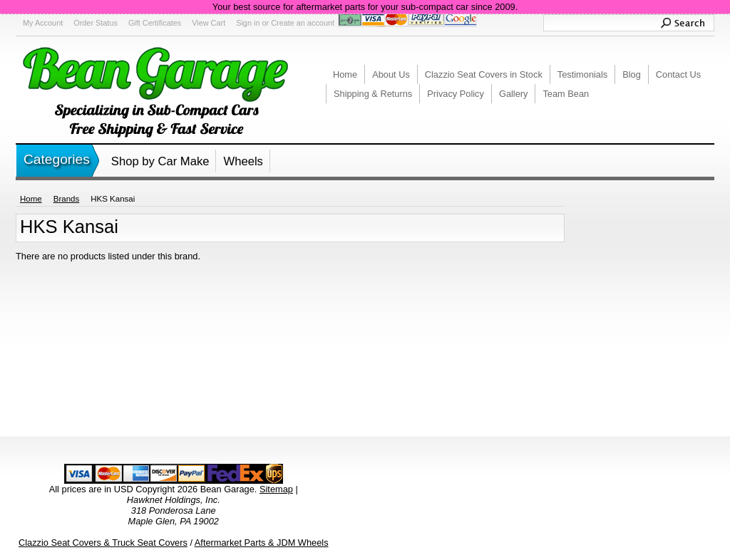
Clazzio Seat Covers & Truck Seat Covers (103, 543)
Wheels (243, 161)
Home (31, 199)
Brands (67, 199)
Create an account (303, 23)
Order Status (96, 23)
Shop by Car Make (160, 161)
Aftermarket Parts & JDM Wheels (262, 543)
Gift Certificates (155, 23)
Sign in (248, 23)
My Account (43, 23)
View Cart (209, 23)
